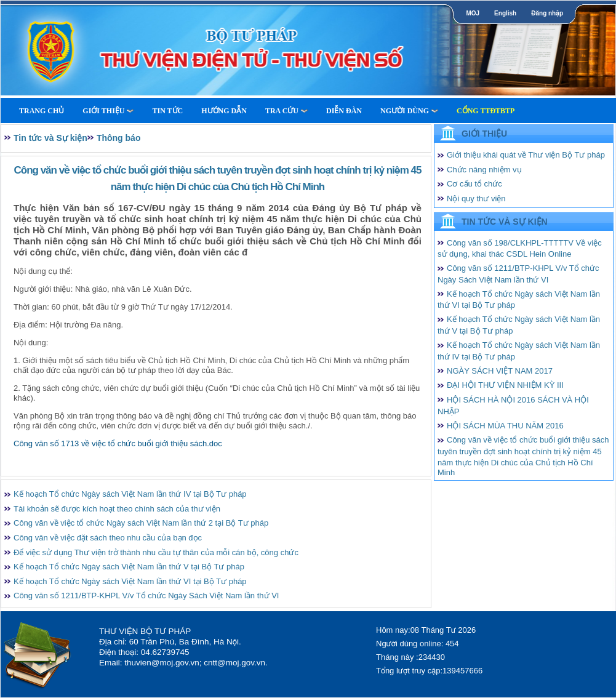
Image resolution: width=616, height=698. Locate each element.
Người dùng (409, 111)
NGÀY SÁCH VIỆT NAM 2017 (500, 371)
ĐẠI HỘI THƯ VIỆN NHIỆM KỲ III (505, 385)
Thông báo (119, 138)
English (505, 13)
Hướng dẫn (224, 111)
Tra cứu (286, 111)
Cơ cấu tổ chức (474, 184)
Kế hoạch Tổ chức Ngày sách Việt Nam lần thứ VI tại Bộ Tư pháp (130, 581)
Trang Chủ (42, 111)
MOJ (473, 13)
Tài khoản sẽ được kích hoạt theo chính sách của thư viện (117, 509)
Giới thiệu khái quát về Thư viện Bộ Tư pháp (526, 155)
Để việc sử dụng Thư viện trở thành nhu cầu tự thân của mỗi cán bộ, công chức (156, 552)
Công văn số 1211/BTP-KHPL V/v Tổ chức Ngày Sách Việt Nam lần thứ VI (146, 596)
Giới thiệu (108, 111)
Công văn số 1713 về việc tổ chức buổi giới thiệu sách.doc (118, 443)
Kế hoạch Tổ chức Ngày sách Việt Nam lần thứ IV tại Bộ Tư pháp (130, 494)
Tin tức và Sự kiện (50, 138)
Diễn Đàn (344, 111)
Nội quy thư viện (476, 199)
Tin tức (167, 111)
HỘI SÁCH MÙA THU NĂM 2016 (505, 426)
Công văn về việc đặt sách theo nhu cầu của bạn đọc (108, 538)
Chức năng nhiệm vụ (484, 170)
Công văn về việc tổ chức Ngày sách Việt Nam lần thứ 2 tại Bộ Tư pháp (141, 523)
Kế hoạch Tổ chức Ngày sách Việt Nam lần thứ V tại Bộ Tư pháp (129, 567)
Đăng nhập (547, 13)
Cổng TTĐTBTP (486, 111)
